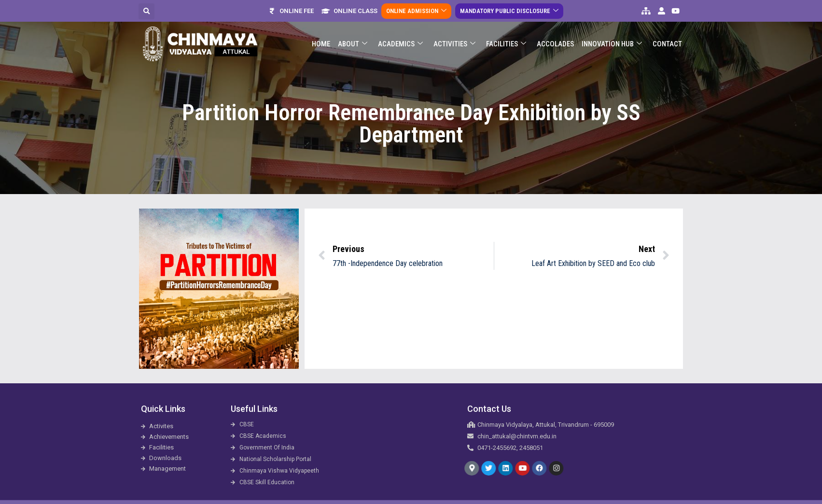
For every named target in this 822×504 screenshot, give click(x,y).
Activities (454, 40)
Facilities (506, 40)
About (353, 40)
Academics (400, 40)
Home (321, 40)
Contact (667, 40)
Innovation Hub (612, 40)
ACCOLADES (555, 40)
